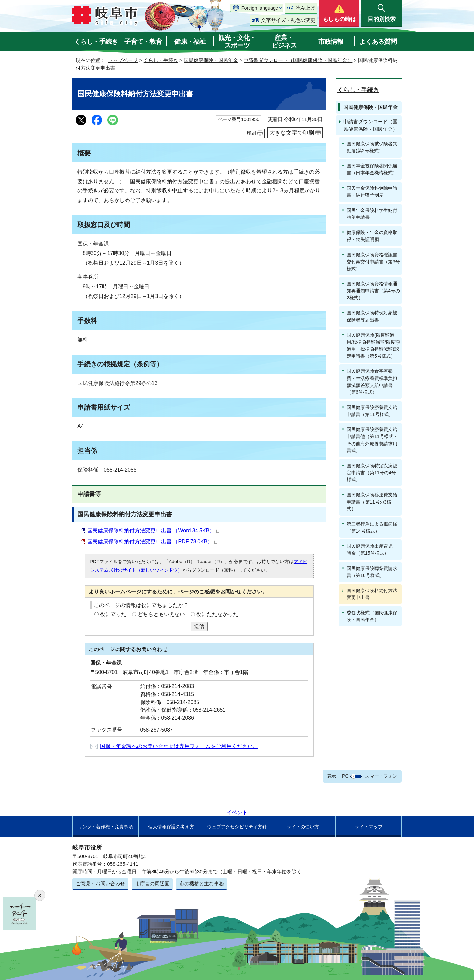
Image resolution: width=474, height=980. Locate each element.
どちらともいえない (161, 614)
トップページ (123, 60)
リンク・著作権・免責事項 (105, 827)
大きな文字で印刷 (292, 133)
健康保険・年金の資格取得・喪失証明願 (372, 236)
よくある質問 (378, 42)
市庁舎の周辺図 (152, 884)
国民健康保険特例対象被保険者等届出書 (372, 316)
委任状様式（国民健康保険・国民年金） (372, 616)
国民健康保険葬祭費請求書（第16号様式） (372, 572)
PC (345, 776)
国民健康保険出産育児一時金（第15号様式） (372, 549)
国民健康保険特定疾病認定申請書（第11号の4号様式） (372, 473)
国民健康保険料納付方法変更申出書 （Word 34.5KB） (154, 530)
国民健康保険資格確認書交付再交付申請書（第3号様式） (373, 262)
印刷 (251, 133)
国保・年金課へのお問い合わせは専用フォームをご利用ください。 (179, 746)
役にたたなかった (217, 614)
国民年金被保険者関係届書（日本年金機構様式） (372, 169)
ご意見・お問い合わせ (100, 884)
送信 (199, 626)
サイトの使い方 (303, 827)
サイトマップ (369, 827)
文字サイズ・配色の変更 (288, 20)
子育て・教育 (143, 42)
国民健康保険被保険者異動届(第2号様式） (372, 147)
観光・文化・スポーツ (237, 42)
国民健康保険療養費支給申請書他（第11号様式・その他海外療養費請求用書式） (372, 440)
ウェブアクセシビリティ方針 (237, 827)
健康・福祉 (190, 42)
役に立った (113, 614)
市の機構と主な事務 (202, 884)
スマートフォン (381, 776)
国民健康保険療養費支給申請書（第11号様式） (372, 411)
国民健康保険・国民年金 (211, 60)
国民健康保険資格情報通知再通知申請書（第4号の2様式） (373, 291)
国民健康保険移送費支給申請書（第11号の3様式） (372, 502)
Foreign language (260, 8)
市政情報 (331, 42)
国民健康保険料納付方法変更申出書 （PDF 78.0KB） (153, 542)
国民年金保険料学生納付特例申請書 (372, 214)
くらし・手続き (96, 42)
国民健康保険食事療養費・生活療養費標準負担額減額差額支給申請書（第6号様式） (372, 381)
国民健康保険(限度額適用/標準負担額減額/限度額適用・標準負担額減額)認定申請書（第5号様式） (373, 346)
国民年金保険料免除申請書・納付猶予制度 (372, 192)
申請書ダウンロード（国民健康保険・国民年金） (298, 60)
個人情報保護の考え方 (171, 827)
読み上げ (305, 8)
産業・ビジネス (284, 42)
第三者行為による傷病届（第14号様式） (372, 527)
